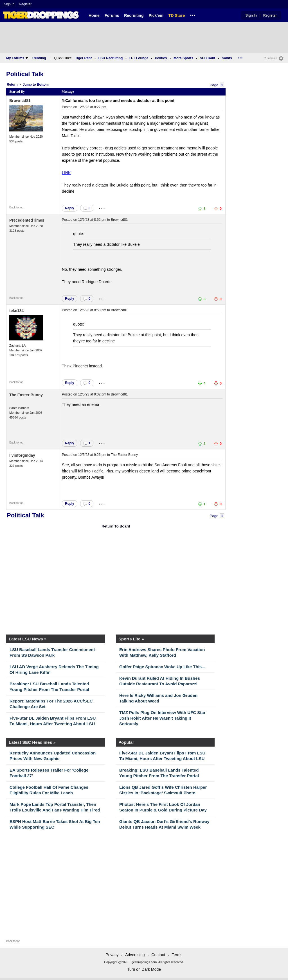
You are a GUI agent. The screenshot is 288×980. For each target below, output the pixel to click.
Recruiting (134, 15)
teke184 (16, 311)
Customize (270, 58)
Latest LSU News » (28, 639)
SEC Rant (207, 58)
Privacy (112, 955)
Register (26, 4)
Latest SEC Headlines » (32, 742)
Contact (158, 955)
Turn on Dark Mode (144, 969)
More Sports (183, 58)
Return (12, 85)
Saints (227, 58)
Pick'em (156, 15)
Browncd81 (20, 101)
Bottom (43, 85)
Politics (161, 58)
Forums (112, 15)
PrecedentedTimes (27, 220)
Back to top (16, 207)
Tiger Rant (83, 58)
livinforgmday (22, 455)
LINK (66, 173)
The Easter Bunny (26, 395)
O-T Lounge (139, 58)
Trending (39, 58)
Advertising (135, 955)
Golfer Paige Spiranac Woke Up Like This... (162, 667)
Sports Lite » (131, 639)
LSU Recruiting (111, 58)
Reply (70, 208)
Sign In (9, 4)
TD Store (177, 15)
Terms (177, 955)
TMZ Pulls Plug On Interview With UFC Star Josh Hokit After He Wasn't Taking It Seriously (162, 718)
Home (94, 15)
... (193, 14)
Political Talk (25, 74)
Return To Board (116, 526)
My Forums (17, 58)
